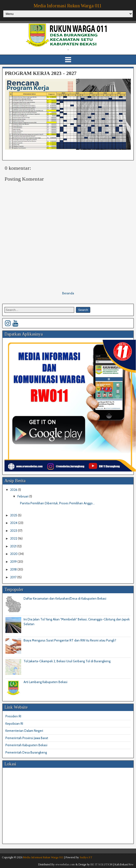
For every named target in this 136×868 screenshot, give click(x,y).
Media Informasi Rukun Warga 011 (68, 6)
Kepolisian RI (14, 724)
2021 (14, 546)
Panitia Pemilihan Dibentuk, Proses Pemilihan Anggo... (57, 503)
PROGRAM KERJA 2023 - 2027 (41, 73)
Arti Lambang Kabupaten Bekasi (45, 682)
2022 (14, 538)
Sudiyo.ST (86, 857)
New (131, 864)
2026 (14, 490)
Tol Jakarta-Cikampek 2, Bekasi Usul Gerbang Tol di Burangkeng (67, 661)
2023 (14, 531)
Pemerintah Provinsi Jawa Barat (27, 738)
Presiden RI (13, 716)
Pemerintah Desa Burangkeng (26, 752)
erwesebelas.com (65, 864)
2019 (14, 562)
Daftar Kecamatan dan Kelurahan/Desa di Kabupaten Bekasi (65, 598)
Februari (23, 496)
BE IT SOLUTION (101, 864)
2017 (14, 577)
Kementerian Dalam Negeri (24, 731)
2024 (14, 523)
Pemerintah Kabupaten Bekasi (26, 745)
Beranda (68, 293)
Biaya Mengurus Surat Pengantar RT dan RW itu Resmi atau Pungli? (70, 640)
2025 (14, 515)
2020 (14, 554)
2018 (14, 569)
